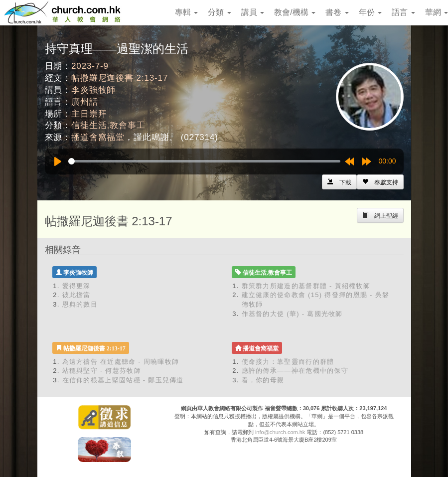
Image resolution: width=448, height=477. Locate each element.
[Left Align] (380, 182)
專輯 (186, 12)
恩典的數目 (80, 304)
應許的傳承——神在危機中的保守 (295, 371)
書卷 (337, 12)
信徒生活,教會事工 (108, 125)
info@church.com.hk (280, 432)
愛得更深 (76, 286)
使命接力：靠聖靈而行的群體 (288, 362)
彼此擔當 (76, 295)
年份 (370, 12)
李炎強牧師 (93, 90)
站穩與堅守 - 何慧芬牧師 (102, 371)
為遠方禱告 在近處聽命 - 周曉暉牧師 (121, 362)
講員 (253, 12)
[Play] (58, 161)
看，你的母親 (263, 380)
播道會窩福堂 (98, 137)
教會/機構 (295, 12)
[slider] (204, 161)
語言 (403, 12)
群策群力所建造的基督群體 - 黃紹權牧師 (306, 286)
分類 (219, 12)
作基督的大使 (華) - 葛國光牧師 (292, 314)
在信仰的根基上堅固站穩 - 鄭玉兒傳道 (123, 380)
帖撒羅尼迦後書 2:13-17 (120, 78)
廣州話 (85, 102)
